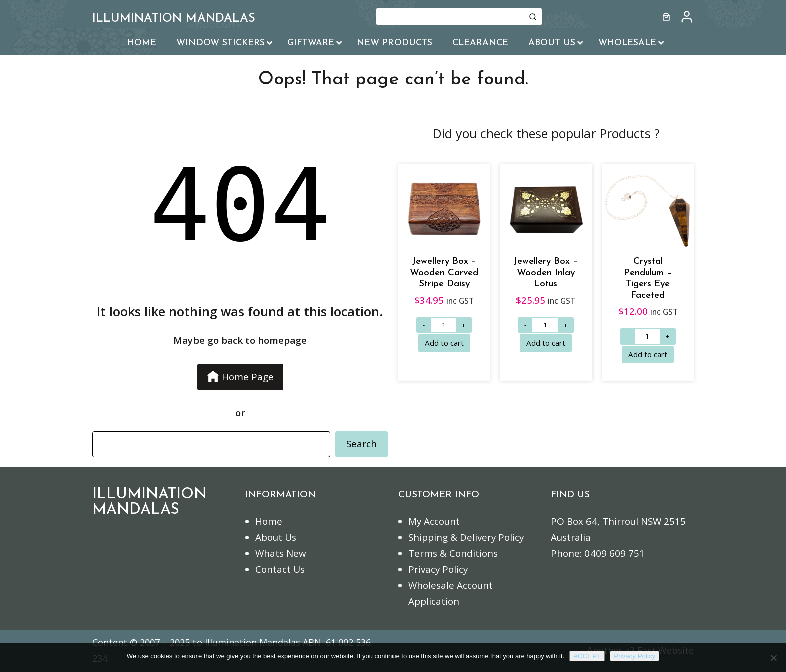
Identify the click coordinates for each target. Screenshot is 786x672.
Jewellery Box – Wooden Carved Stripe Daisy (444, 273)
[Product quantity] (443, 325)
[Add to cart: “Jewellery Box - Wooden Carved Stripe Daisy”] (444, 343)
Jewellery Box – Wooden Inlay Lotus (546, 273)
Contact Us (280, 569)
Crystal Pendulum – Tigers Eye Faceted (648, 279)
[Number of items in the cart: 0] (666, 17)
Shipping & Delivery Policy (466, 537)
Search (362, 444)
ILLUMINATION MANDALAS (174, 19)
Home (269, 521)
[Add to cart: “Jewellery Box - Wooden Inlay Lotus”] (546, 343)
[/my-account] (687, 17)
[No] (773, 658)
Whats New (281, 553)
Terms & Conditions (453, 553)
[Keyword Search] (450, 16)
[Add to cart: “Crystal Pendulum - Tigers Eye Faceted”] (648, 355)
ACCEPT (587, 656)
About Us (276, 537)
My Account (434, 521)
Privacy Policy (438, 569)
